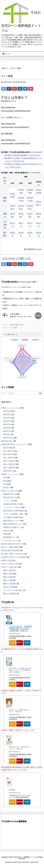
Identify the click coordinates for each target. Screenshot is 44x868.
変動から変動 (8, 580)
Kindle (27, 643)
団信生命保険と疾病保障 (10, 550)
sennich (39, 249)
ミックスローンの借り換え (13, 590)
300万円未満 (8, 411)
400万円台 (7, 418)
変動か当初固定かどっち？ (13, 524)
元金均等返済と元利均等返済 (14, 511)
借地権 (6, 534)
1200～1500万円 (9, 464)
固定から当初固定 (10, 594)
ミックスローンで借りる (12, 507)
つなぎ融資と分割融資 (11, 517)
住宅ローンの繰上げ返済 (10, 564)
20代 (5, 478)
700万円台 (7, 428)
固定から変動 (8, 577)
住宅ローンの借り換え (9, 567)
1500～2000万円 (9, 468)
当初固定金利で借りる (11, 504)
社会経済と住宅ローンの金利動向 (13, 557)
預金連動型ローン (10, 537)
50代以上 (6, 487)
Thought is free (34, 862)
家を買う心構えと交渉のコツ (12, 544)
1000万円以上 (8, 438)
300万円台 (7, 415)
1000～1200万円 (9, 461)
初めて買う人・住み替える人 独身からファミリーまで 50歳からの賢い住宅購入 (20, 670)
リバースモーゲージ (10, 541)
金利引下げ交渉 (7, 560)
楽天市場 (20, 802)
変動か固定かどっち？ (11, 521)
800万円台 (7, 431)
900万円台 (7, 434)
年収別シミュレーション (10, 408)
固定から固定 (8, 570)
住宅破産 (12, 790)
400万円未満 (8, 448)
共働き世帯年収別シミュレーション (14, 444)
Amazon (12, 643)
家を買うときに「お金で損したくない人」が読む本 (20, 748)
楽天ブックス (20, 643)
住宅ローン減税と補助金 (10, 547)
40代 (5, 484)
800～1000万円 (9, 458)
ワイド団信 (5, 225)
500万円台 (7, 421)
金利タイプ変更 (9, 587)
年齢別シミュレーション (10, 474)
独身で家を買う (7, 441)
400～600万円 (8, 451)
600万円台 (7, 424)
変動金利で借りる (10, 494)
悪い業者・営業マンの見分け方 (13, 554)
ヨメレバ (18, 633)
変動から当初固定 (10, 584)
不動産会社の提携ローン (12, 527)
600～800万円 (8, 454)
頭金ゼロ (6, 531)
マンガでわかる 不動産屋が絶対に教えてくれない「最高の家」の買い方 (20, 628)
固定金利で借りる (10, 497)
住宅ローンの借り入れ (9, 491)
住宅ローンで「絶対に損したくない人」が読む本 (20, 711)
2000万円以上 (8, 471)
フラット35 (9, 501)
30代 (5, 481)
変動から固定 (8, 574)
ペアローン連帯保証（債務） (14, 514)
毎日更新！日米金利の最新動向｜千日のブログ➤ (23, 155)
